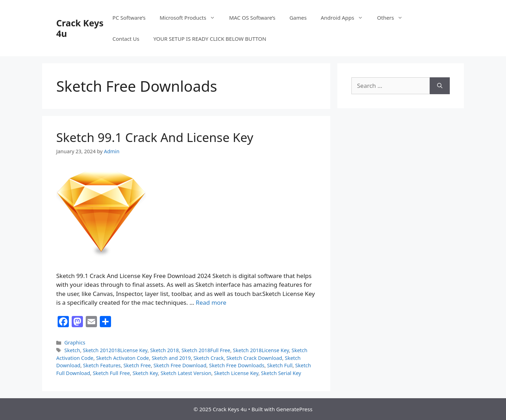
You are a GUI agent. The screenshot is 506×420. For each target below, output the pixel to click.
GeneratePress (294, 409)
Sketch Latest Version (186, 373)
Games (298, 18)
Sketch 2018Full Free (206, 350)
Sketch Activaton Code (122, 358)
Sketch (72, 350)
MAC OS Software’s (252, 18)
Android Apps (345, 18)
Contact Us (126, 39)
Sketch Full (280, 365)
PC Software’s (129, 18)
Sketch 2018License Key (261, 350)
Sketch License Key (236, 373)
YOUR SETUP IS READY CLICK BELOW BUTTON (210, 39)
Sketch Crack (209, 358)
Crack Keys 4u (80, 28)
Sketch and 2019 (171, 358)
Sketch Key (145, 373)
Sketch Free (137, 365)
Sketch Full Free (111, 373)
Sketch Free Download (180, 365)
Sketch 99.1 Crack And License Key (155, 137)
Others (393, 18)
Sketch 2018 (164, 350)
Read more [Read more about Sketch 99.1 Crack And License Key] (211, 302)
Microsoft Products (191, 18)
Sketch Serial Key (281, 373)
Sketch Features (102, 365)
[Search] (440, 86)
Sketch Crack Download (254, 358)
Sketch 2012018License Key (115, 350)
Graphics (75, 343)
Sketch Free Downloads (237, 365)
